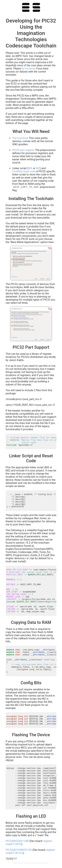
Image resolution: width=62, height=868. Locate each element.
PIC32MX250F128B (17, 841)
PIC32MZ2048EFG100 (19, 850)
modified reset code (24, 171)
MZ (38, 168)
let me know (28, 69)
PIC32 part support (23, 150)
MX (30, 168)
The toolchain (20, 138)
